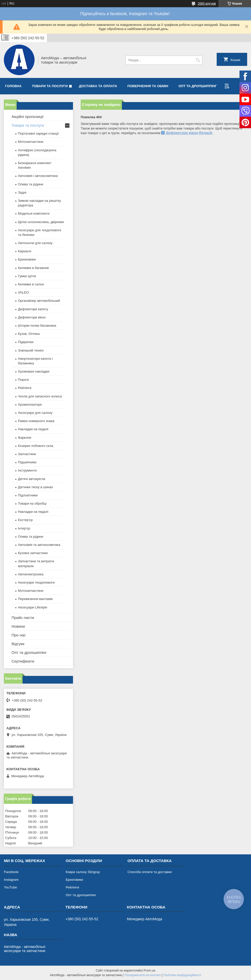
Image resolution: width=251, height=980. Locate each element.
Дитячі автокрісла (32, 479)
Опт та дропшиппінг (198, 86)
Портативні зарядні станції (38, 133)
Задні (22, 192)
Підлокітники (28, 495)
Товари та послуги (50, 86)
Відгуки (18, 644)
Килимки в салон (31, 284)
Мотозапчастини (31, 142)
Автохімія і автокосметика (38, 176)
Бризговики (74, 880)
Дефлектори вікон (32, 317)
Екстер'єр (25, 520)
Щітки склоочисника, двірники (41, 222)
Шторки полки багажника (37, 326)
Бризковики (27, 259)
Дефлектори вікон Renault (189, 133)
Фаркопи (25, 438)
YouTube (10, 887)
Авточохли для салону (35, 243)
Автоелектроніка (31, 574)
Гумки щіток (27, 276)
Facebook (11, 872)
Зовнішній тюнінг (31, 350)
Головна (13, 86)
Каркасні (25, 251)
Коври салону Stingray (83, 872)
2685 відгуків (207, 4)
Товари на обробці (32, 503)
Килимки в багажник (33, 268)
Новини (18, 626)
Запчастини (27, 454)
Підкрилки (26, 342)
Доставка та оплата (98, 86)
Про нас (19, 635)
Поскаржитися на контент (142, 975)
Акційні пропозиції (28, 117)
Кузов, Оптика (29, 334)
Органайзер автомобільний (39, 301)
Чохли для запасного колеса (40, 396)
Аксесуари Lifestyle (33, 607)
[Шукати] (198, 60)
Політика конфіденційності (182, 975)
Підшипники (27, 462)
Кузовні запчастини (33, 553)
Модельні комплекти (34, 213)
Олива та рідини (30, 184)
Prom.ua (149, 971)
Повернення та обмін (148, 86)
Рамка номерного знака (36, 421)
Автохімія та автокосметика (39, 545)
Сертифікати (23, 661)
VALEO (23, 292)
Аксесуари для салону (35, 413)
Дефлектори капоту (33, 309)
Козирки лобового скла (36, 446)
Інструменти (27, 470)
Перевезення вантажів (35, 599)
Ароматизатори (30, 404)
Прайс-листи (23, 618)
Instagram (11, 880)
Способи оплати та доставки (150, 872)
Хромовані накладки (34, 371)
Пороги (23, 380)
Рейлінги (25, 388)
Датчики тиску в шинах (35, 487)
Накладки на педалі (33, 429)
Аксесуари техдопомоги (36, 582)
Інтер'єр (24, 528)
